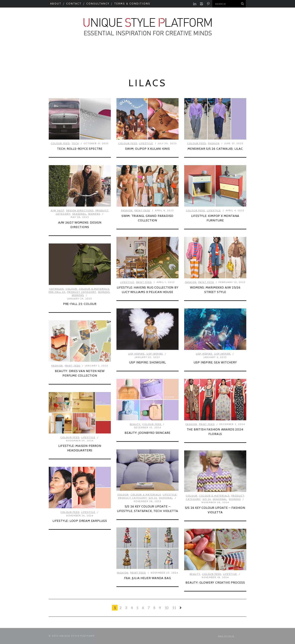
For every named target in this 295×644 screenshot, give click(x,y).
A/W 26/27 (57, 210)
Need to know (184, 52)
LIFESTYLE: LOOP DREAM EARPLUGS (80, 521)
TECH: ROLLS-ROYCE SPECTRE (80, 149)
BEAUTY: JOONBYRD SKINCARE (147, 433)
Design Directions (80, 210)
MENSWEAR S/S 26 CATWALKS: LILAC (215, 149)
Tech (75, 143)
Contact (74, 4)
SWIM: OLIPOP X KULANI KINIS (147, 149)
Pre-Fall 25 (57, 292)
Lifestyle (146, 143)
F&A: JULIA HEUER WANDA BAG (148, 578)
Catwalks (117, 52)
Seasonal (19, 52)
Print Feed (180, 62)
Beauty (135, 424)
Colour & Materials (78, 52)
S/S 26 (153, 498)
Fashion (214, 143)
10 (167, 608)
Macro (43, 52)
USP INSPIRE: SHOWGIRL (148, 362)
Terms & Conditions (132, 4)
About (56, 4)
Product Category (265, 52)
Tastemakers (149, 52)
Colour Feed (149, 62)
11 (174, 608)
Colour (71, 289)
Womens (94, 214)
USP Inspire (116, 62)
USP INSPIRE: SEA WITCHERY (215, 362)
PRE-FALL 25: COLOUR (80, 304)
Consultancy (98, 4)
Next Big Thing (222, 52)
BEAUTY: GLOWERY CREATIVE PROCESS (215, 583)
